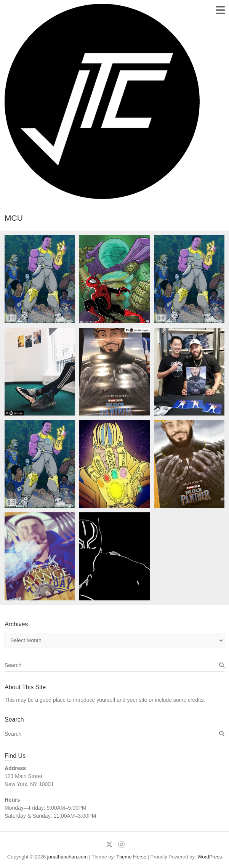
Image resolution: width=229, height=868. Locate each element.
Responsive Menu (220, 10)
